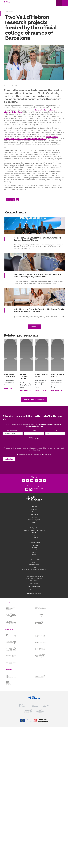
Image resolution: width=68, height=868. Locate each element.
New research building (34, 543)
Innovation (34, 517)
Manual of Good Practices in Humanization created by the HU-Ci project (31, 137)
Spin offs (34, 533)
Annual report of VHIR (34, 560)
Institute (34, 507)
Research (34, 509)
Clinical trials (34, 515)
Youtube (40, 480)
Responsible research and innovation (34, 530)
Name (34, 430)
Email (55, 430)
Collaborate (34, 550)
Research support (34, 520)
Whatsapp (17, 199)
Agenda (34, 552)
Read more (8, 388)
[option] (34, 62)
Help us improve (34, 565)
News (34, 555)
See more (35, 327)
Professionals (34, 545)
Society (34, 522)
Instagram (36, 480)
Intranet (34, 567)
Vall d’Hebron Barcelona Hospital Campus (34, 569)
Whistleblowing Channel (34, 593)
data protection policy (44, 454)
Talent (34, 512)
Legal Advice (34, 583)
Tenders (34, 535)
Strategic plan (34, 528)
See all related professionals (34, 399)
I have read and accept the (35, 454)
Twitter (7, 199)
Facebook (14, 199)
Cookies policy (34, 590)
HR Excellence (34, 537)
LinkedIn (10, 199)
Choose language (13, 430)
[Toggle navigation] (65, 3)
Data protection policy (34, 587)
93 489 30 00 (38, 489)
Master (34, 562)
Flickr (44, 480)
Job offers (34, 547)
